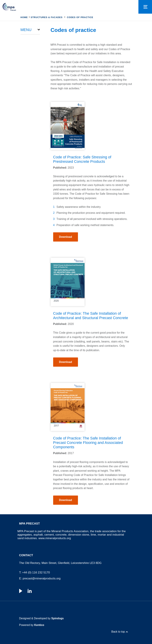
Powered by (32, 625)
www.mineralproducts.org (55, 538)
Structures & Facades (47, 17)
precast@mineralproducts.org (42, 578)
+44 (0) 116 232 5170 (36, 572)
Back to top (118, 632)
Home (24, 17)
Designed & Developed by (41, 618)
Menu (26, 30)
